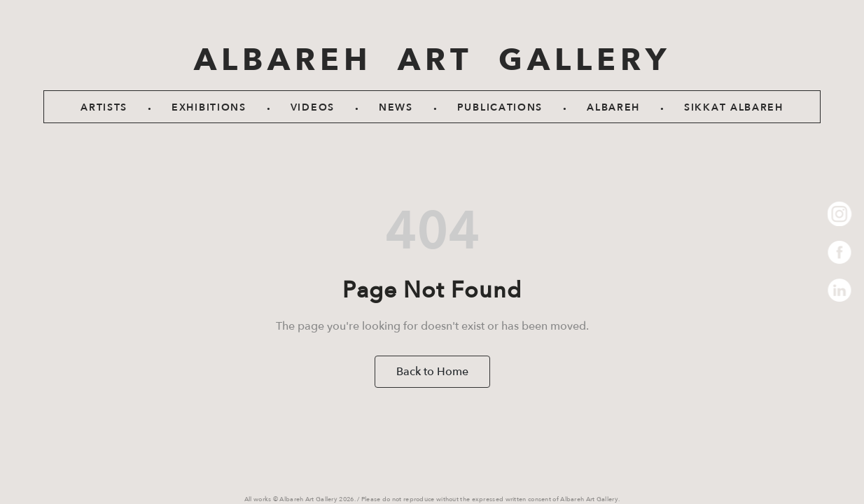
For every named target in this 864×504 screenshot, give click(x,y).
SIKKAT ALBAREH (734, 107)
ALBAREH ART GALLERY (432, 60)
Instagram (840, 214)
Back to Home (432, 372)
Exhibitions (209, 107)
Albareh (613, 107)
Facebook (840, 252)
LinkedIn (840, 291)
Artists (104, 107)
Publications (500, 107)
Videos (313, 107)
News (396, 107)
